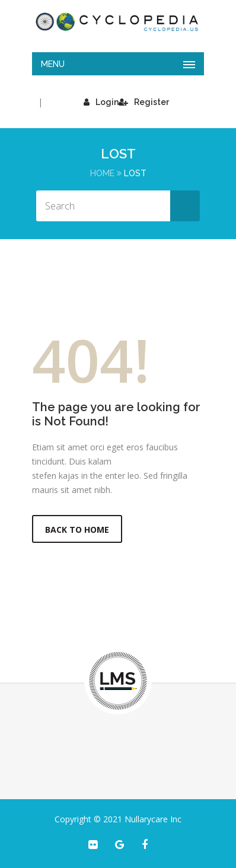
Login (101, 102)
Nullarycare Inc (153, 819)
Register (144, 102)
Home (102, 173)
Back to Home (77, 530)
